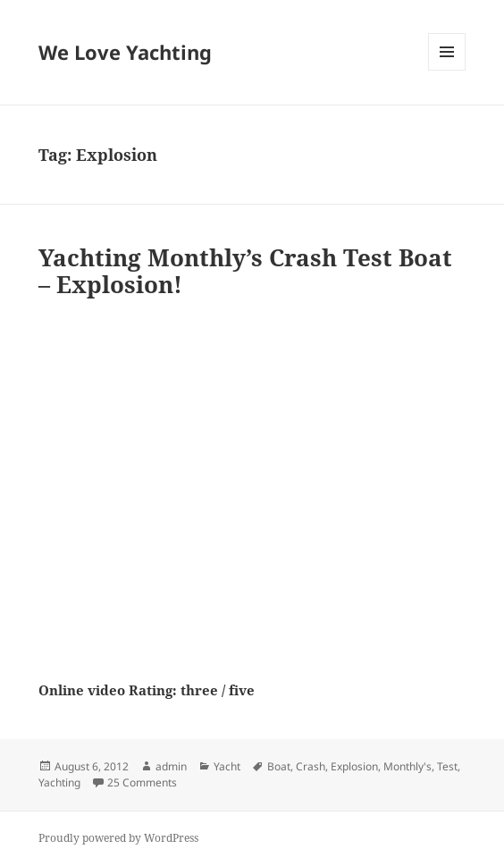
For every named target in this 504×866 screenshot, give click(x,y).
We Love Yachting (125, 52)
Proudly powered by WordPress (118, 838)
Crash (311, 766)
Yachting (59, 782)
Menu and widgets (447, 70)
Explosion (354, 766)
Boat (279, 766)
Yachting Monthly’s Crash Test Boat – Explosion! (245, 271)
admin (171, 766)
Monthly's (407, 766)
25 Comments (142, 782)
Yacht (227, 766)
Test (447, 766)
